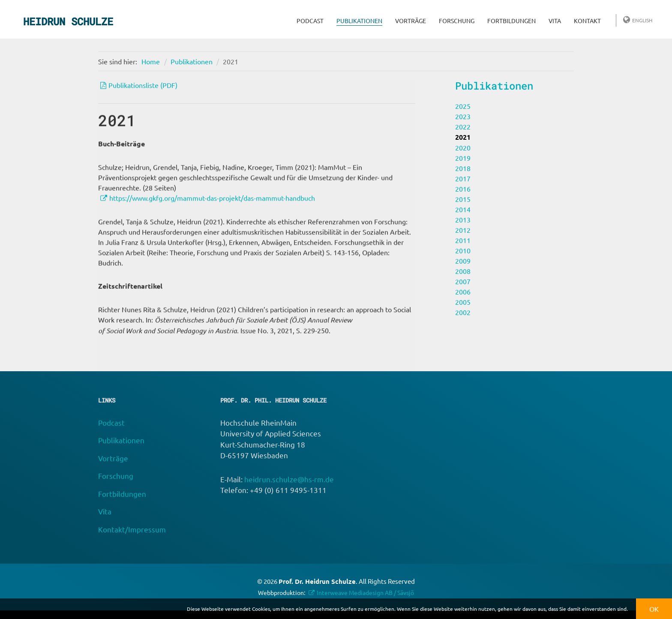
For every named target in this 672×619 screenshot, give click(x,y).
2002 (463, 312)
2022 (463, 126)
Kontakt (587, 21)
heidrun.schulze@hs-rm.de (289, 479)
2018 (463, 168)
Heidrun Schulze (68, 21)
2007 (463, 281)
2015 (463, 199)
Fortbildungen (511, 21)
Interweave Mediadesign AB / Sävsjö (365, 592)
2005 (463, 302)
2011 (463, 240)
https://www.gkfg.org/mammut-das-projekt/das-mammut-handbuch (212, 209)
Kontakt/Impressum (132, 529)
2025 (463, 106)
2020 (463, 147)
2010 (463, 250)
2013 (463, 219)
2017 (463, 178)
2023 (463, 116)
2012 (463, 230)
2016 (463, 189)
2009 (463, 261)
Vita (555, 21)
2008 (463, 271)
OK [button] (654, 609)
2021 (231, 61)
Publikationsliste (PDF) (143, 86)
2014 (463, 209)
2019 (463, 158)
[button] (630, 610)
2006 (463, 291)
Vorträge (411, 21)
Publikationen (359, 21)
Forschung (457, 21)
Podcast (310, 21)
